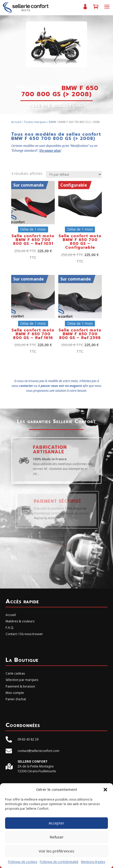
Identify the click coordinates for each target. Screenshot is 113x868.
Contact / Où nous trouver (24, 634)
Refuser (57, 837)
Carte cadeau (15, 673)
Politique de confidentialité (59, 862)
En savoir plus (50, 151)
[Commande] (74, 174)
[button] (105, 790)
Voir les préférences (56, 851)
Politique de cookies (23, 862)
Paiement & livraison (20, 686)
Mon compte (85, 9)
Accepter (56, 823)
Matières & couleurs (20, 621)
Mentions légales (93, 862)
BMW (52, 122)
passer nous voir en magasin (61, 386)
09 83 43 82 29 (28, 739)
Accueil (16, 122)
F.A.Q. (10, 628)
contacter (26, 386)
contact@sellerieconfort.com (38, 751)
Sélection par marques (22, 680)
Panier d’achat (96, 9)
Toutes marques (35, 122)
